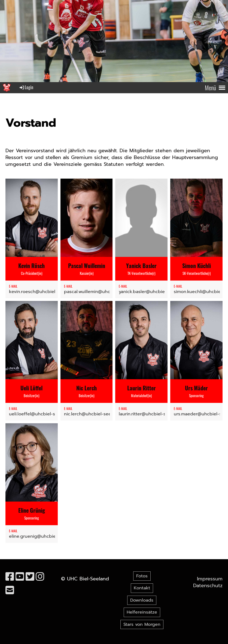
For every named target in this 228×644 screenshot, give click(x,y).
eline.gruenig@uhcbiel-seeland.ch (45, 536)
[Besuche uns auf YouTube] (20, 577)
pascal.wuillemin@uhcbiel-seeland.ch (103, 292)
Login (26, 87)
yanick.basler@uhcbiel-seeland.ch (155, 292)
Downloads (142, 600)
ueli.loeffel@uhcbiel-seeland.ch (42, 414)
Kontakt (142, 588)
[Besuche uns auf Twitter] (30, 577)
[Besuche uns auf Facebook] (10, 577)
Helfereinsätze (142, 612)
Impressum (210, 579)
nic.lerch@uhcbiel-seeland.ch (95, 414)
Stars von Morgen (142, 624)
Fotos (142, 576)
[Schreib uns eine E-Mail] (10, 590)
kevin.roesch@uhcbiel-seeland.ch (45, 292)
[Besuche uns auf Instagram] (40, 577)
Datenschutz (208, 586)
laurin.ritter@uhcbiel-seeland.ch (153, 414)
